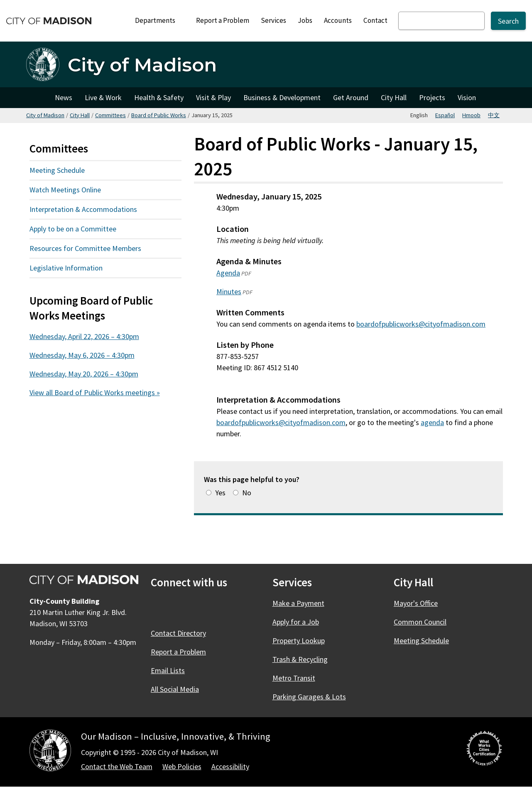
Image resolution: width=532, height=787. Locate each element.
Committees (110, 115)
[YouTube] (226, 609)
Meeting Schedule (57, 170)
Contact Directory (178, 633)
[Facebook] (158, 609)
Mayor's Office (416, 603)
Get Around (351, 97)
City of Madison (45, 115)
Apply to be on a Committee (73, 229)
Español (445, 115)
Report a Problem (223, 20)
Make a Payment (298, 603)
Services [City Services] (273, 20)
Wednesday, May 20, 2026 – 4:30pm (84, 374)
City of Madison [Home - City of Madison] (142, 65)
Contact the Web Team (117, 766)
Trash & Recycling (300, 659)
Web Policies (182, 766)
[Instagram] (203, 609)
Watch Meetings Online (65, 190)
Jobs (305, 20)
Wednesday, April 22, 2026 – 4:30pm (84, 336)
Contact (375, 20)
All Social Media (175, 689)
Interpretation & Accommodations (83, 209)
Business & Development (282, 97)
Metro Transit (294, 678)
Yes (220, 493)
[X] (181, 609)
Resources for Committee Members (85, 248)
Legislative (86, 267)
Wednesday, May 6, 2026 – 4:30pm (82, 355)
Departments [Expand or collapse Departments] (160, 20)
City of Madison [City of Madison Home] (37, 98)
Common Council (420, 622)
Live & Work (103, 97)
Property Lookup (299, 641)
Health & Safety (159, 97)
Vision (467, 97)
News (64, 97)
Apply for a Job (296, 622)
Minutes (229, 291)
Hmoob (471, 115)
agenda (432, 422)
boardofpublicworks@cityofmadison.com (421, 324)
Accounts (338, 20)
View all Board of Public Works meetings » (95, 392)
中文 (494, 115)
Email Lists (168, 670)
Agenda (228, 273)
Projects (432, 97)
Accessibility (230, 766)
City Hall (394, 97)
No (247, 493)
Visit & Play (213, 97)
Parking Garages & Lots (309, 697)
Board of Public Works (159, 115)
